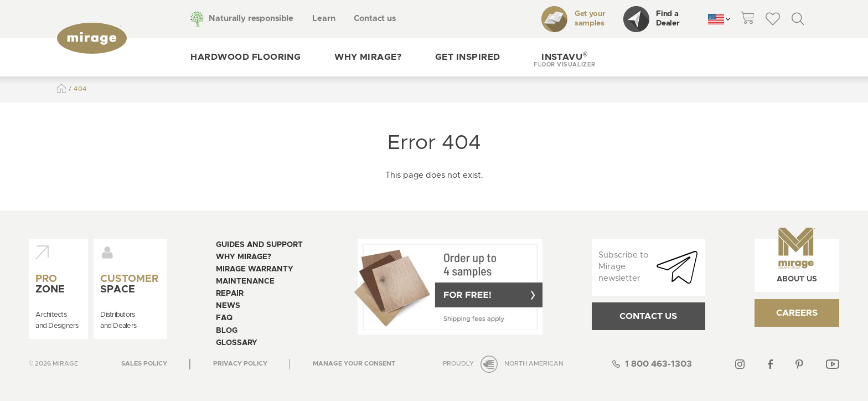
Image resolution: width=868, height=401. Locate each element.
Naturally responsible (251, 19)
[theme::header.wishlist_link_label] (773, 19)
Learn (324, 19)
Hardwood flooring (246, 57)
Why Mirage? (368, 57)
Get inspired (468, 57)
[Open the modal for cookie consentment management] (354, 364)
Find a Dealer (652, 19)
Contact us (375, 19)
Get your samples (573, 19)
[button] (564, 57)
